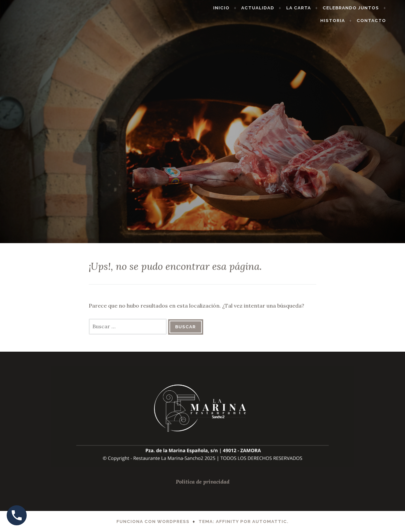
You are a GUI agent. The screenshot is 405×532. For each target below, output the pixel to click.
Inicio (232, 8)
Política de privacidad (203, 482)
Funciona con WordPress (153, 521)
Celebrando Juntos (361, 8)
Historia (343, 21)
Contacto (382, 21)
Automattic (270, 521)
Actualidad (268, 8)
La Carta (309, 8)
